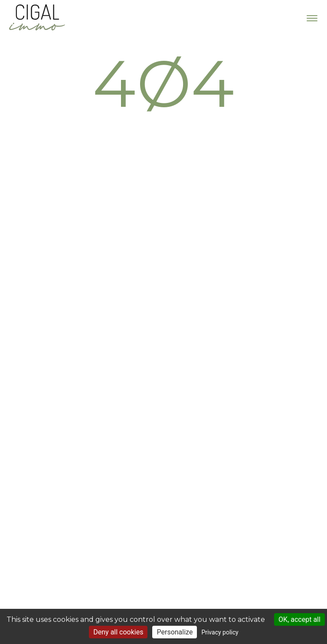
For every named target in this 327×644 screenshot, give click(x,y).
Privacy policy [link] (220, 632)
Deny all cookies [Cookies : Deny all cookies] (118, 632)
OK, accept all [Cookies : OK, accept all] (299, 619)
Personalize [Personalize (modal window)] (175, 632)
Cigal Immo (37, 17)
